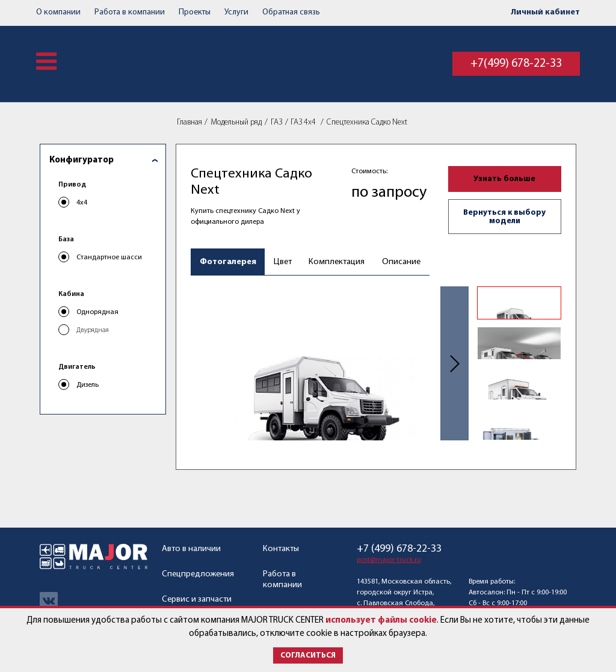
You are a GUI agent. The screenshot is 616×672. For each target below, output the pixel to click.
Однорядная (97, 312)
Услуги (236, 12)
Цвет (283, 262)
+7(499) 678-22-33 (516, 64)
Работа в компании (130, 12)
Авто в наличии (191, 549)
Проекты (195, 12)
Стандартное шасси (109, 257)
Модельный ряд (236, 122)
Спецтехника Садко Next (367, 122)
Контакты (281, 549)
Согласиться (308, 655)
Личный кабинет (545, 12)
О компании (58, 12)
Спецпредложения (198, 574)
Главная (189, 122)
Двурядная (93, 330)
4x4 (82, 203)
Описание (401, 262)
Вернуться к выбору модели (504, 217)
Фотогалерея (228, 262)
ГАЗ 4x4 (304, 122)
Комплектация (337, 262)
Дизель (88, 385)
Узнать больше (504, 179)
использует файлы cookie (381, 621)
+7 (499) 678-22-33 (399, 549)
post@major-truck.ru (389, 560)
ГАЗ (276, 122)
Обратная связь (291, 12)
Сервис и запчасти (197, 600)
